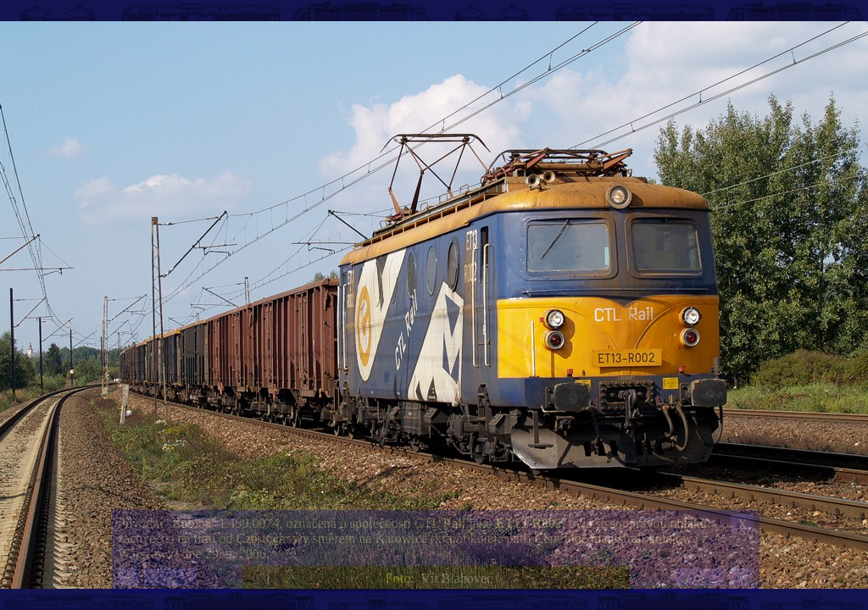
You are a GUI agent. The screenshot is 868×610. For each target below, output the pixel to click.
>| (742, 578)
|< (129, 578)
